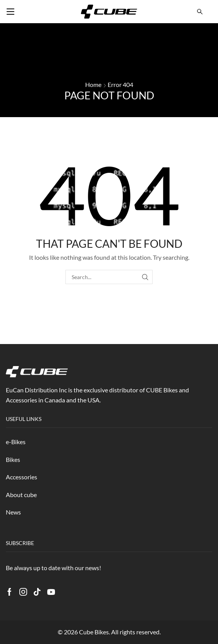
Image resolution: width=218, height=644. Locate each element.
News (13, 512)
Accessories (21, 477)
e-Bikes (16, 442)
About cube (21, 495)
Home (93, 84)
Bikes (13, 459)
